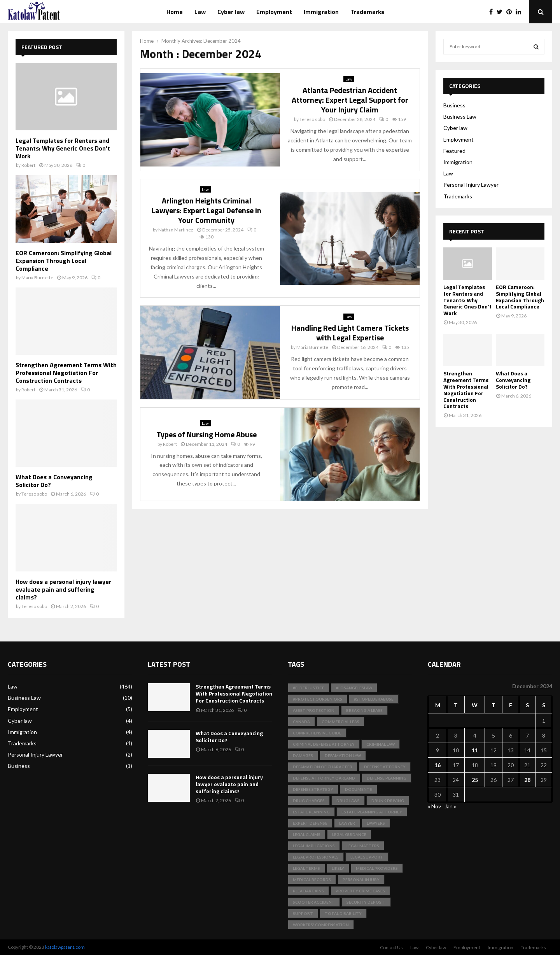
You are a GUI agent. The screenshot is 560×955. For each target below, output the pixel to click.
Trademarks (367, 12)
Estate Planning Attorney (372, 812)
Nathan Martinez (176, 230)
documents (359, 789)
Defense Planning (387, 778)
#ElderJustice (309, 688)
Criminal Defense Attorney (324, 744)
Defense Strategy (313, 789)
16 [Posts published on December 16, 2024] (437, 765)
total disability (343, 913)
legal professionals (316, 857)
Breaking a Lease (364, 710)
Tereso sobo (312, 119)
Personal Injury (361, 880)
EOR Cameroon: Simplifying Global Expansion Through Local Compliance (64, 261)
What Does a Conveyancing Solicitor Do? (54, 481)
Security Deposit (366, 902)
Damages (303, 755)
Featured (454, 151)
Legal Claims (307, 834)
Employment (274, 12)
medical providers (377, 868)
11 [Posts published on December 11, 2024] (475, 750)
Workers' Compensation (321, 925)
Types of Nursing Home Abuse (206, 434)
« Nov (434, 806)
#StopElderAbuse (374, 699)
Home (175, 12)
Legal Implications (314, 846)
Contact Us (391, 947)
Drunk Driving (388, 801)
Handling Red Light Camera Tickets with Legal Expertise (350, 333)
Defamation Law (343, 755)
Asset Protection (314, 710)
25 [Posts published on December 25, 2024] (475, 780)
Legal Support (367, 857)
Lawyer (347, 823)
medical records (312, 880)
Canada (301, 722)
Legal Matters (363, 846)
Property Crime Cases (360, 891)
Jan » (450, 806)
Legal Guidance (349, 834)
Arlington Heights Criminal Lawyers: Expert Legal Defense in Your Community (206, 210)
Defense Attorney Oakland (324, 778)
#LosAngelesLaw (354, 688)
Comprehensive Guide (317, 733)
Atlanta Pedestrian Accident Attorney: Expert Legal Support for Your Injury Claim (350, 100)
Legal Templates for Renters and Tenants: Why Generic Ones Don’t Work (63, 148)
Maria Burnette (312, 347)
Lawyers (376, 823)
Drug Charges (309, 801)
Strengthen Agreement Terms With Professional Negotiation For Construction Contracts (66, 373)
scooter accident (314, 902)
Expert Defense (310, 823)
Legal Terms (306, 868)
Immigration (321, 12)
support (303, 913)
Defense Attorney (385, 767)
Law (200, 12)
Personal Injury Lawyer (471, 185)
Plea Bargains (308, 891)
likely (338, 868)
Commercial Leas (340, 722)
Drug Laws (348, 801)
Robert (170, 444)
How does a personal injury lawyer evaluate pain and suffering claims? (63, 589)
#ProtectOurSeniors (318, 699)
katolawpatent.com (65, 947)
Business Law (460, 117)
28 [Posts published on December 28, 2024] (527, 780)
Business (454, 105)
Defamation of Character (323, 767)
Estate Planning (311, 812)
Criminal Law (381, 744)
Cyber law (231, 12)
